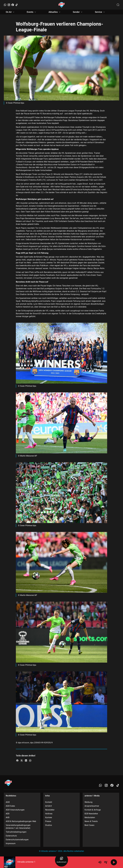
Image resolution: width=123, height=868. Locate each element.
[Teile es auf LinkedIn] (26, 761)
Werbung (88, 802)
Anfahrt (48, 806)
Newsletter (50, 810)
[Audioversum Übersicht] (61, 860)
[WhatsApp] (5, 5)
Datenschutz (11, 836)
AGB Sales (10, 806)
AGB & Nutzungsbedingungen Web (21, 821)
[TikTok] (17, 5)
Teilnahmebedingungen (16, 832)
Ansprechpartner (92, 806)
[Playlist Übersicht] (106, 862)
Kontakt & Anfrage (93, 810)
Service (100, 12)
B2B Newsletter (91, 814)
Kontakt (49, 802)
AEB (8, 814)
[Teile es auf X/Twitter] (22, 761)
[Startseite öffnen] (62, 5)
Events (32, 12)
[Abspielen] (114, 862)
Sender (78, 12)
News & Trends (91, 821)
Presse (48, 821)
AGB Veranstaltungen (15, 810)
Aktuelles (55, 12)
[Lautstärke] (100, 862)
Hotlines (49, 814)
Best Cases (89, 825)
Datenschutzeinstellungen (17, 840)
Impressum (11, 843)
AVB (8, 817)
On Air (10, 12)
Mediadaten (90, 817)
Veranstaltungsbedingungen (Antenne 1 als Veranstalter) (18, 827)
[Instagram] (9, 5)
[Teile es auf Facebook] (17, 761)
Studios (49, 825)
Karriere (49, 817)
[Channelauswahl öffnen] (118, 5)
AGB (8, 802)
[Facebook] (13, 5)
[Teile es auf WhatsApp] (30, 761)
